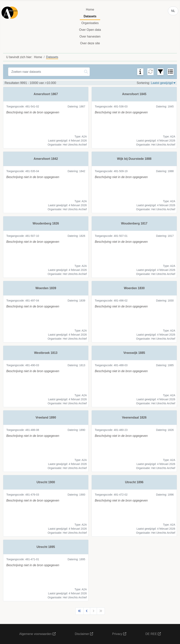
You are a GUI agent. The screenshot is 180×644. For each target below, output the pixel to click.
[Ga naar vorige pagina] (87, 611)
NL (173, 11)
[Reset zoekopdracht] (150, 72)
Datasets (90, 16)
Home (90, 10)
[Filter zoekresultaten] (160, 72)
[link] (46, 118)
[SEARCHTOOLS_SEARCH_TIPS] (140, 72)
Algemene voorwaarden (37, 634)
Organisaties (90, 23)
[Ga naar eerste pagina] (79, 611)
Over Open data (90, 30)
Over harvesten (90, 36)
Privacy (119, 634)
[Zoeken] (86, 72)
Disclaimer (84, 634)
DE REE (153, 634)
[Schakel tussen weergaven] (171, 72)
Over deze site (90, 43)
